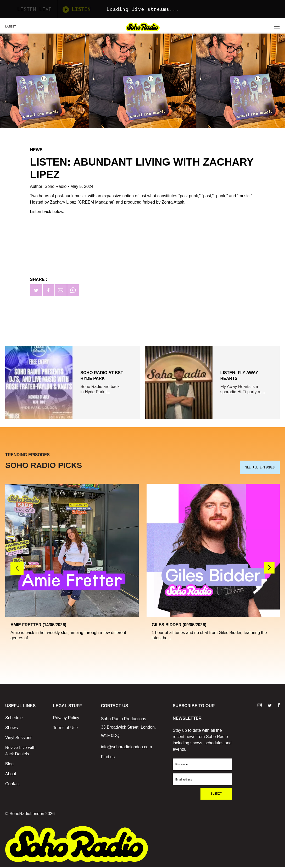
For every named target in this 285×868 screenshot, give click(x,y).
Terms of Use (65, 728)
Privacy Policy (66, 719)
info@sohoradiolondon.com (127, 748)
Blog (9, 765)
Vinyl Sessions (19, 738)
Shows (12, 728)
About (11, 775)
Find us (108, 758)
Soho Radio (56, 186)
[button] (269, 568)
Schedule (14, 719)
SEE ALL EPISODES (260, 468)
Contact (12, 785)
